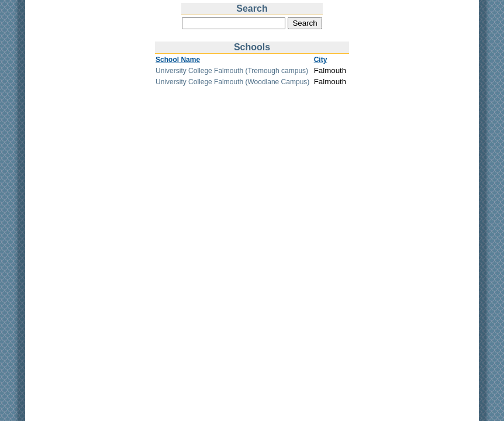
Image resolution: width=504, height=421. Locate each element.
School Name (178, 60)
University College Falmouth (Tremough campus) (232, 71)
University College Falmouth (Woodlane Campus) (232, 82)
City (321, 60)
